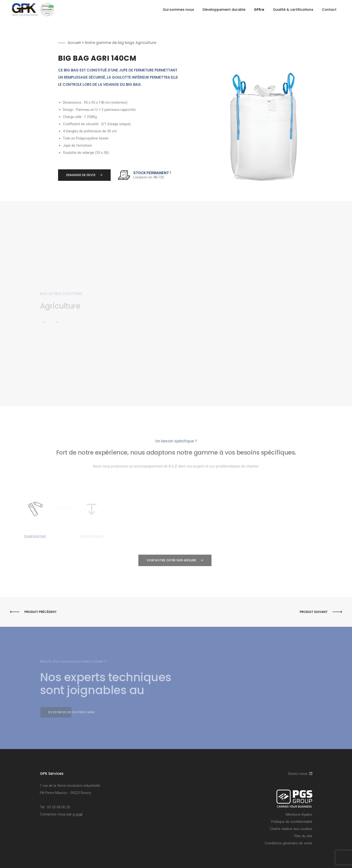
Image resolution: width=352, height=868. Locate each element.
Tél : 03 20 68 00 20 (55, 807)
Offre (259, 10)
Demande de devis (80, 175)
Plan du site (303, 836)
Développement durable (224, 10)
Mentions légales (299, 814)
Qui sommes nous (178, 10)
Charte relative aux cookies (291, 829)
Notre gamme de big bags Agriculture (120, 43)
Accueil (74, 43)
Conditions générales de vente (289, 843)
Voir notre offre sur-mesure (171, 560)
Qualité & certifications (293, 10)
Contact (329, 10)
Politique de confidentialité (292, 822)
